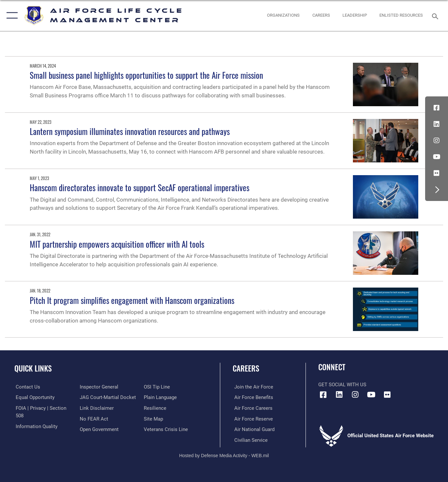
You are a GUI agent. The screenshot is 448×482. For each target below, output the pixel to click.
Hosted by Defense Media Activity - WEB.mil (224, 455)
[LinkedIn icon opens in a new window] (437, 124)
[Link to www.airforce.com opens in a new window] (252, 387)
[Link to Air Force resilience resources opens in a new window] (155, 408)
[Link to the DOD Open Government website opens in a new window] (99, 429)
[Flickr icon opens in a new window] (437, 173)
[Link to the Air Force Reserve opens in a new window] (252, 419)
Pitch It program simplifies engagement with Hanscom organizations (132, 300)
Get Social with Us (342, 385)
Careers (246, 368)
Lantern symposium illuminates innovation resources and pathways (130, 131)
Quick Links (33, 368)
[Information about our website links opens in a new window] (96, 408)
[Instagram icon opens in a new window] (437, 141)
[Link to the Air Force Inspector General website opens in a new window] (98, 387)
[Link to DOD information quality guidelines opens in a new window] (35, 426)
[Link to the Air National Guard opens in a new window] (253, 429)
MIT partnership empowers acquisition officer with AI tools (117, 244)
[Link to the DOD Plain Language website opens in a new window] (161, 397)
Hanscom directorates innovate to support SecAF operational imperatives (140, 187)
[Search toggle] (436, 16)
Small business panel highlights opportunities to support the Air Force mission (146, 75)
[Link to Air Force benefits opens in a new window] (252, 397)
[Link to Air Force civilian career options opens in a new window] (249, 440)
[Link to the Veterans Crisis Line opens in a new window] (166, 429)
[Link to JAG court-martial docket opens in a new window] (107, 397)
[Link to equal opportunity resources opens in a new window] (34, 397)
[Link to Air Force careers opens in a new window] (252, 408)
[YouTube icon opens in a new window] (437, 157)
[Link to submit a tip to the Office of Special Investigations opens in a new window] (157, 387)
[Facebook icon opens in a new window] (437, 108)
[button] (11, 16)
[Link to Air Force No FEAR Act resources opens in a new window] (93, 419)
